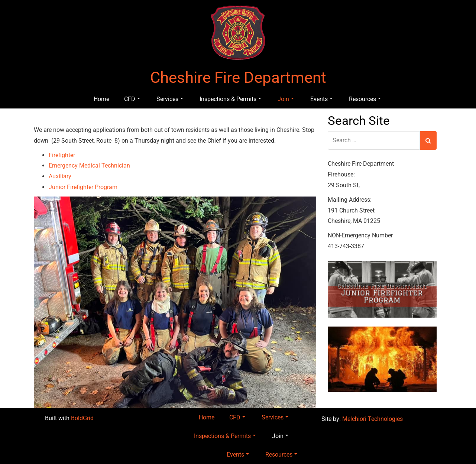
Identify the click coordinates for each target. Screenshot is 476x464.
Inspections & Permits (230, 99)
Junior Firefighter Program (83, 187)
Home (101, 99)
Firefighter (62, 155)
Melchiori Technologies (373, 419)
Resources (365, 99)
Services (170, 99)
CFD (132, 99)
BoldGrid (82, 418)
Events (321, 99)
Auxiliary (60, 176)
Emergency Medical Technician (89, 166)
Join (286, 99)
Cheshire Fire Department (238, 78)
